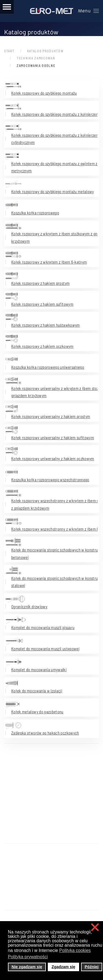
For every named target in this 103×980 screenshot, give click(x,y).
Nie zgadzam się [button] (27, 967)
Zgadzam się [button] (63, 967)
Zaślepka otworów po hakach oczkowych (45, 733)
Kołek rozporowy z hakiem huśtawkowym (46, 325)
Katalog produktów (45, 51)
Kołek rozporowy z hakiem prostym (40, 283)
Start (9, 51)
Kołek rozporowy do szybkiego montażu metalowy (53, 192)
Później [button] (91, 967)
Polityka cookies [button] (75, 950)
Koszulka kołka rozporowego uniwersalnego (48, 367)
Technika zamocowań (36, 58)
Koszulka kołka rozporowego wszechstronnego (50, 480)
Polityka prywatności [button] (28, 957)
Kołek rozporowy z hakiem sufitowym (42, 304)
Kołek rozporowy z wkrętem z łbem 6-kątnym (49, 262)
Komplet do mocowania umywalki (39, 670)
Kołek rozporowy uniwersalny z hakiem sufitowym (53, 438)
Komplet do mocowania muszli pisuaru (43, 627)
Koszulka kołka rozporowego (35, 213)
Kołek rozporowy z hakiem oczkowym (42, 346)
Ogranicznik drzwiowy (29, 607)
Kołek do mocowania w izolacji (37, 691)
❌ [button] (95, 927)
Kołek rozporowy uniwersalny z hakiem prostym (51, 416)
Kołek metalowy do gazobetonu (37, 712)
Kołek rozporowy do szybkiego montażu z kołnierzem (55, 114)
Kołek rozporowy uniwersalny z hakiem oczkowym (53, 458)
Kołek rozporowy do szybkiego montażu (44, 93)
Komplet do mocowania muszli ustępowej (45, 649)
